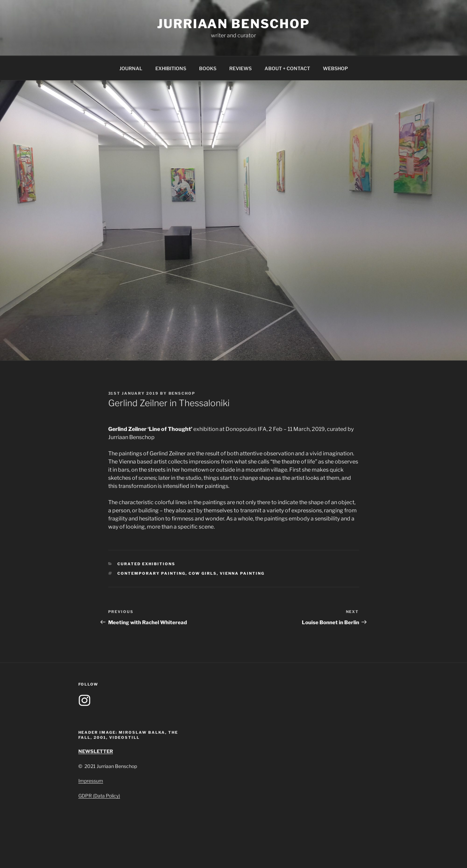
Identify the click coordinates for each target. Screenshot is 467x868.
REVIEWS (240, 68)
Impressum (91, 781)
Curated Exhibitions (146, 564)
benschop (182, 393)
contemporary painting (151, 573)
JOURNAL (131, 68)
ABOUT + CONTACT (287, 68)
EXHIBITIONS (171, 68)
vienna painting (242, 573)
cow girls (203, 573)
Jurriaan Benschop (233, 24)
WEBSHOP (335, 68)
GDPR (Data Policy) (99, 796)
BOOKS (208, 68)
